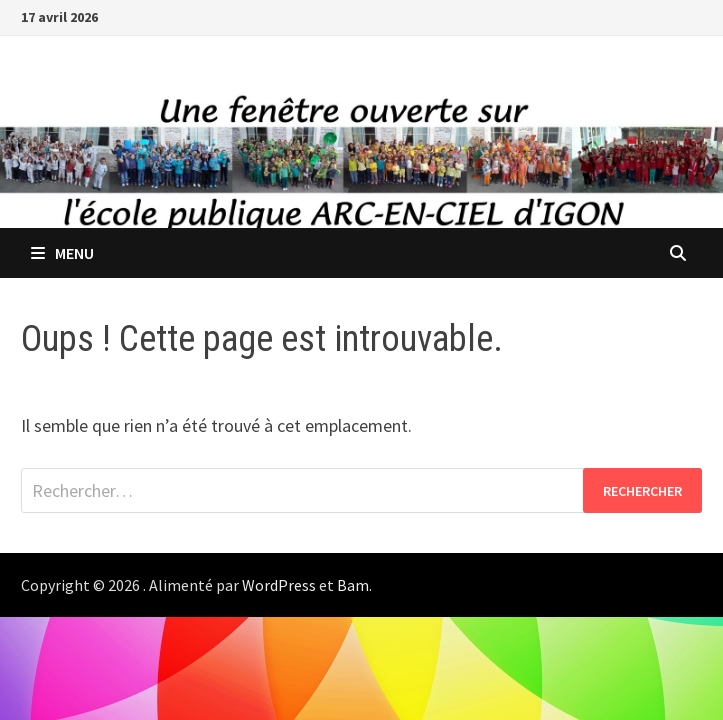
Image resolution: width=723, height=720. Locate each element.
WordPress (279, 585)
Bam (353, 585)
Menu (62, 253)
